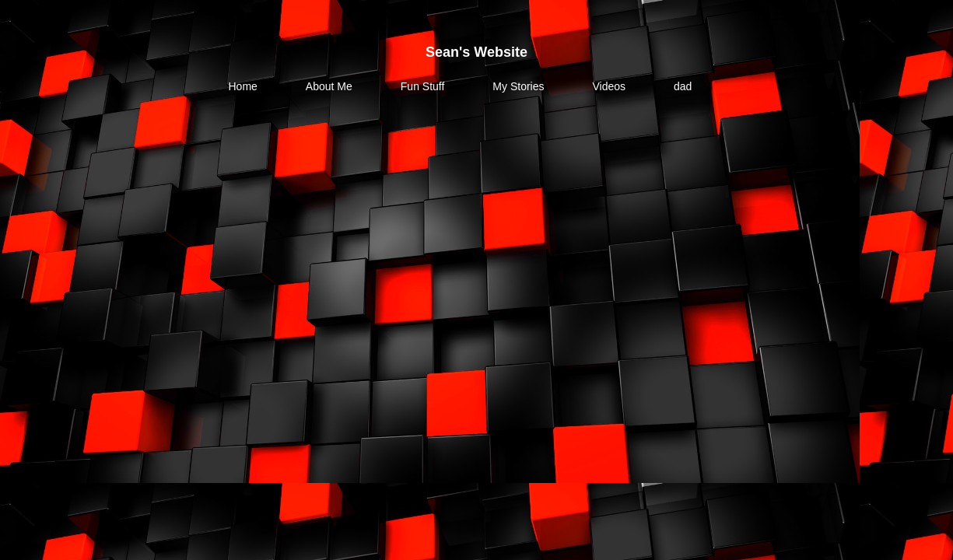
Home (243, 86)
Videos (609, 86)
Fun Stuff (423, 86)
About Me (329, 86)
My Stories (518, 86)
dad (683, 86)
